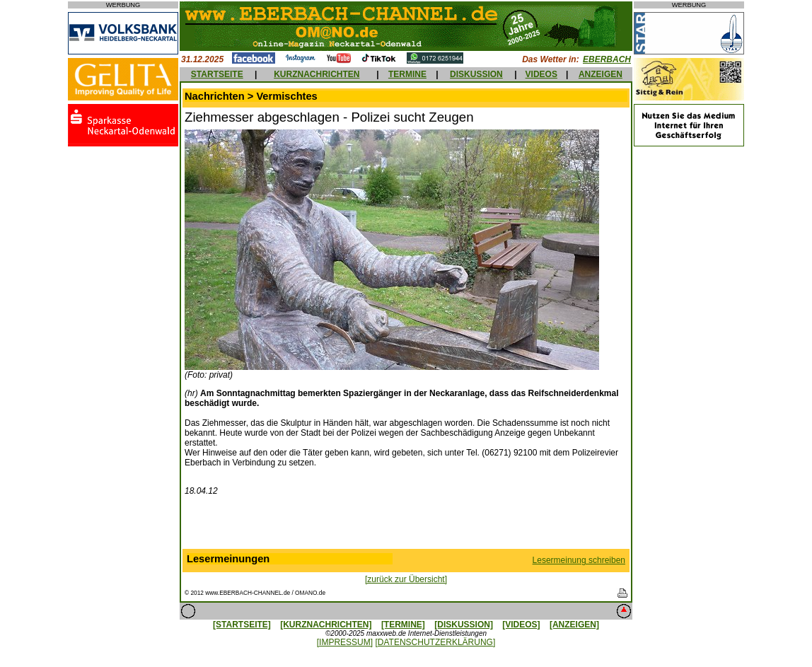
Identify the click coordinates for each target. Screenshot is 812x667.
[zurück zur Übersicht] (406, 579)
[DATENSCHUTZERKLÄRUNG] (435, 642)
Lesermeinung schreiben (579, 560)
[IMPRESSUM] (345, 642)
